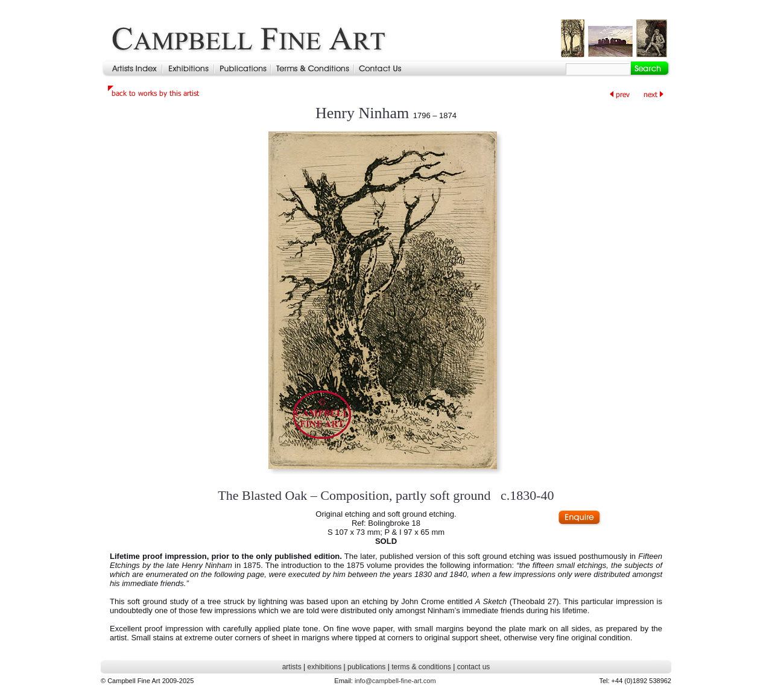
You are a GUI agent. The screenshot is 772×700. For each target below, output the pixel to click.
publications (366, 667)
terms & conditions (421, 667)
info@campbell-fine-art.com (395, 681)
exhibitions (324, 667)
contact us (474, 667)
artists (292, 667)
